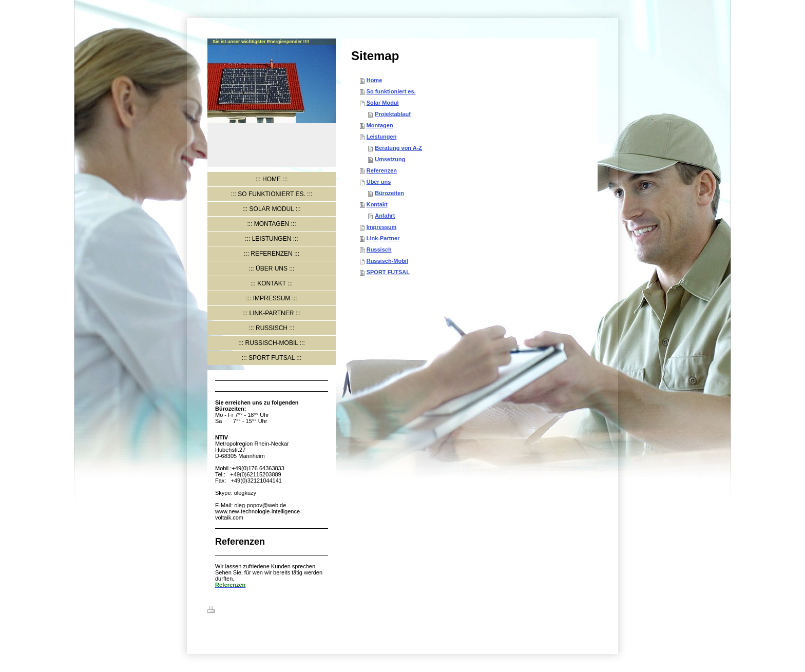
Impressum (382, 227)
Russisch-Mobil (387, 261)
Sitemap (270, 611)
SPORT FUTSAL (388, 272)
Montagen (380, 125)
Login (590, 609)
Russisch (379, 249)
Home (375, 80)
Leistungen (382, 137)
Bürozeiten (389, 193)
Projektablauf (393, 114)
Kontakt (377, 204)
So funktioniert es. (391, 91)
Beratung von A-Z (398, 148)
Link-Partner (383, 238)
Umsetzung (390, 159)
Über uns (379, 182)
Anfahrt (385, 216)
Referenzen (382, 170)
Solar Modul (383, 103)
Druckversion (232, 611)
